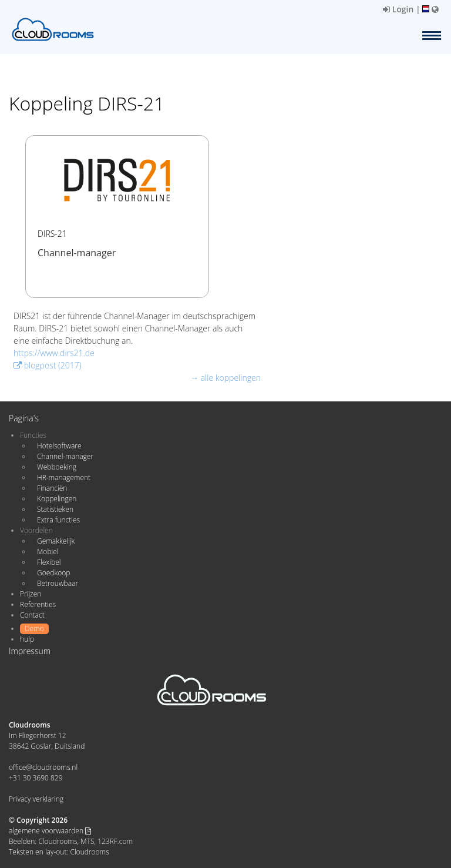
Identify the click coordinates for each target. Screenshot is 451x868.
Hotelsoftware (59, 446)
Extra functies (58, 520)
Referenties (38, 604)
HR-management (64, 477)
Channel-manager (65, 456)
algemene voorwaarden (50, 831)
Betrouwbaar (58, 583)
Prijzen (31, 594)
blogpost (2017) (48, 365)
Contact (32, 615)
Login (398, 9)
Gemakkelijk (56, 541)
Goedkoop (53, 573)
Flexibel (49, 562)
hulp (27, 639)
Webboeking (57, 467)
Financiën (52, 488)
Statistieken (55, 509)
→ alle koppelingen (225, 378)
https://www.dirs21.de (54, 353)
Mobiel (48, 552)
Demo (34, 629)
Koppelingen (57, 499)
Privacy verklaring (36, 799)
